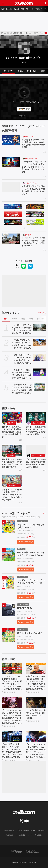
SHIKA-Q (11, 423)
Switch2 (9, 9)
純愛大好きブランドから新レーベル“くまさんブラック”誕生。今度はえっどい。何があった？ (33, 190)
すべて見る (42, 313)
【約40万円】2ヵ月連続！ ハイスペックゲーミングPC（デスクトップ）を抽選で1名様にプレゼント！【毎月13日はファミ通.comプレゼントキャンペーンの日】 (12, 751)
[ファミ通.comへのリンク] (24, 3)
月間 (31, 319)
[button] (24, 116)
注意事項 (10, 835)
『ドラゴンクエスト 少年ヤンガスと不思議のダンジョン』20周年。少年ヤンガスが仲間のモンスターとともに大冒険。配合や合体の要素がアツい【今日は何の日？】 (22, 389)
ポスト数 (40, 319)
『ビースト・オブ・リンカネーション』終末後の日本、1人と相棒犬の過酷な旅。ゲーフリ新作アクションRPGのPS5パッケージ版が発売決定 (22, 329)
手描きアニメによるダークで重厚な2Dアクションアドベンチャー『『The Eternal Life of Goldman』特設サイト (12, 495)
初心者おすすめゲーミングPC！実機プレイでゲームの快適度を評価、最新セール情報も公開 (33, 143)
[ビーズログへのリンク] (33, 852)
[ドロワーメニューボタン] (3, 3)
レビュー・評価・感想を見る (23, 102)
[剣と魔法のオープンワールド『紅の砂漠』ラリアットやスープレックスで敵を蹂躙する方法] (12, 450)
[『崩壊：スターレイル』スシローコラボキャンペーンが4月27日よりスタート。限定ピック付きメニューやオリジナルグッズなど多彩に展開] (40, 357)
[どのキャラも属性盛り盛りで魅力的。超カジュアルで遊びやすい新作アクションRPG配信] (36, 418)
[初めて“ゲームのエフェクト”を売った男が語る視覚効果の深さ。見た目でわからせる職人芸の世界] (12, 418)
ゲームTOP (9, 71)
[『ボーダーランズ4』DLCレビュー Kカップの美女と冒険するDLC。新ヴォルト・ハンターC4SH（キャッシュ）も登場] (11, 162)
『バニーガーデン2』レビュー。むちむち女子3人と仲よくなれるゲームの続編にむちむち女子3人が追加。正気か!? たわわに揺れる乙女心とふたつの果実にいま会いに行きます (12, 717)
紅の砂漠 (28, 235)
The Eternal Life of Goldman (15, 486)
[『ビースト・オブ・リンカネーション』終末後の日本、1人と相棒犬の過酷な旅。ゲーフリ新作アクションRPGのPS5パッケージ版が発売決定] (40, 327)
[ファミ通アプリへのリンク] (16, 852)
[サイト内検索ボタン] (45, 3)
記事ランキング (11, 313)
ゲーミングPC (30, 137)
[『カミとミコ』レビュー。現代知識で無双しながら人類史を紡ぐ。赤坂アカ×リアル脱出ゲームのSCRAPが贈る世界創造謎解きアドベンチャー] (40, 372)
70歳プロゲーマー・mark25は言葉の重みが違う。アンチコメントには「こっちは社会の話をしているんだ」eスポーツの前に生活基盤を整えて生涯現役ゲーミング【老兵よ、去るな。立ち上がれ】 (36, 683)
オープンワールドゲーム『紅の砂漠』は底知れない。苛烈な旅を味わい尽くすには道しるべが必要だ (33, 242)
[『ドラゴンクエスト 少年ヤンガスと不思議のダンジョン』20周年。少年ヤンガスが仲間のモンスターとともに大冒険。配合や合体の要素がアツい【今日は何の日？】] (40, 387)
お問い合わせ (9, 831)
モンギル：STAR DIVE (39, 423)
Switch (17, 9)
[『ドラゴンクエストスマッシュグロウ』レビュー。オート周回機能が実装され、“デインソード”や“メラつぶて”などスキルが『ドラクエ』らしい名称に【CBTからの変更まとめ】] (36, 737)
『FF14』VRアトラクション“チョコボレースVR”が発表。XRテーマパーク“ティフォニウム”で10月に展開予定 (22, 344)
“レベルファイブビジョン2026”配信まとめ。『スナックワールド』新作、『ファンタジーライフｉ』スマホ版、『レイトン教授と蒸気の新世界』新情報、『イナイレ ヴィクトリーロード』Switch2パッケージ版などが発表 (12, 683)
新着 (3, 9)
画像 (43, 71)
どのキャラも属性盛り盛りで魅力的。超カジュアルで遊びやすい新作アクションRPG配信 (36, 431)
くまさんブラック (31, 183)
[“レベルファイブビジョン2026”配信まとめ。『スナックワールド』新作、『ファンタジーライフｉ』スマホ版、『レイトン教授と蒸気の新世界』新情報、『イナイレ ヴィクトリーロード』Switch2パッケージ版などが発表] (12, 669)
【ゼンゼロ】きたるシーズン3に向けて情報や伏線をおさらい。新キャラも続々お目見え (36, 463)
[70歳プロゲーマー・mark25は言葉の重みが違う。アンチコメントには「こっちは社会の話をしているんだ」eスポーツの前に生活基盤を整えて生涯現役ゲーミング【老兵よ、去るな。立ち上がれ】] (36, 669)
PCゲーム (30, 9)
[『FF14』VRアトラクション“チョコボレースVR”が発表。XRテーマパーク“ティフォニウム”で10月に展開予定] (40, 342)
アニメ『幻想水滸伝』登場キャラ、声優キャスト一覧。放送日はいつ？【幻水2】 (36, 714)
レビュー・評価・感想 (27, 71)
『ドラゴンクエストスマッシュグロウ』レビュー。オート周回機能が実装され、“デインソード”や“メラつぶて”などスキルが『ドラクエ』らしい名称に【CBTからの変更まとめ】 (36, 751)
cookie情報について (24, 835)
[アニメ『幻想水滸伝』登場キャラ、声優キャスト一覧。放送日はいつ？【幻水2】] (36, 703)
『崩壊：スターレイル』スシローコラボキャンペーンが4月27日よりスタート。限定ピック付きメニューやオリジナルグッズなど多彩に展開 (22, 359)
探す (28, 109)
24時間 (14, 319)
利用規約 (41, 831)
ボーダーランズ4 (31, 159)
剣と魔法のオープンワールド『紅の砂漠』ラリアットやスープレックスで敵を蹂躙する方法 (12, 463)
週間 (23, 319)
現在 (6, 319)
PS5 (22, 9)
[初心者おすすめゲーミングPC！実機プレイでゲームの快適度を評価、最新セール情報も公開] (11, 140)
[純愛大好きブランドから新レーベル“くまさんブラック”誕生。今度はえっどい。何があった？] (11, 187)
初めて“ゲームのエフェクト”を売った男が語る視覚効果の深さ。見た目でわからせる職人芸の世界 (12, 432)
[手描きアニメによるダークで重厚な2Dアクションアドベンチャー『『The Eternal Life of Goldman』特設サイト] (12, 480)
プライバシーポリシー (26, 831)
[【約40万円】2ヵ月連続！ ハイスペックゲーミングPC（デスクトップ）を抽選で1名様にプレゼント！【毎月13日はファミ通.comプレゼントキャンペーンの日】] (12, 737)
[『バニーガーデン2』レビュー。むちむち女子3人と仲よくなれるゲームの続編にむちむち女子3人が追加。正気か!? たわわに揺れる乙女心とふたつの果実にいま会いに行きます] (12, 703)
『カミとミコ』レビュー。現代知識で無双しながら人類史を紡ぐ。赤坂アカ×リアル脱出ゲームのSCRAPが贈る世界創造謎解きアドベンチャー (22, 374)
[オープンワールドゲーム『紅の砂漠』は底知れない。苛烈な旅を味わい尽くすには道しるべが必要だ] (11, 239)
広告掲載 (38, 835)
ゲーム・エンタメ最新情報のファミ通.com (16, 33)
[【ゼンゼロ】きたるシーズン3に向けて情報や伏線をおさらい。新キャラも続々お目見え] (36, 450)
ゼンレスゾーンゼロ (39, 456)
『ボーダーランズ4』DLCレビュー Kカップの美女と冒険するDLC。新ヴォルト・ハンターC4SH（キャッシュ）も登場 (34, 167)
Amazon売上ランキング (16, 513)
